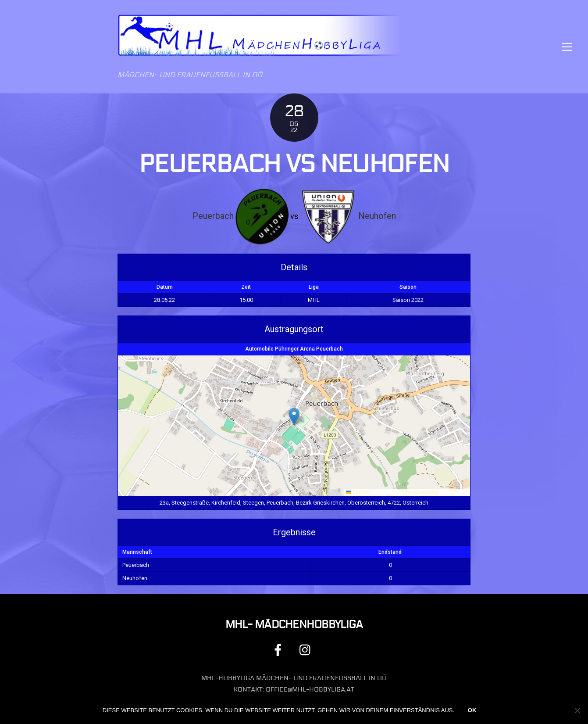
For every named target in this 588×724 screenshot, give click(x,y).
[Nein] (577, 710)
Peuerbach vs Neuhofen (294, 164)
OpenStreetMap (420, 492)
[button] (294, 417)
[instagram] (307, 650)
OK (472, 710)
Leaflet (357, 492)
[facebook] (280, 650)
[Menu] (567, 47)
